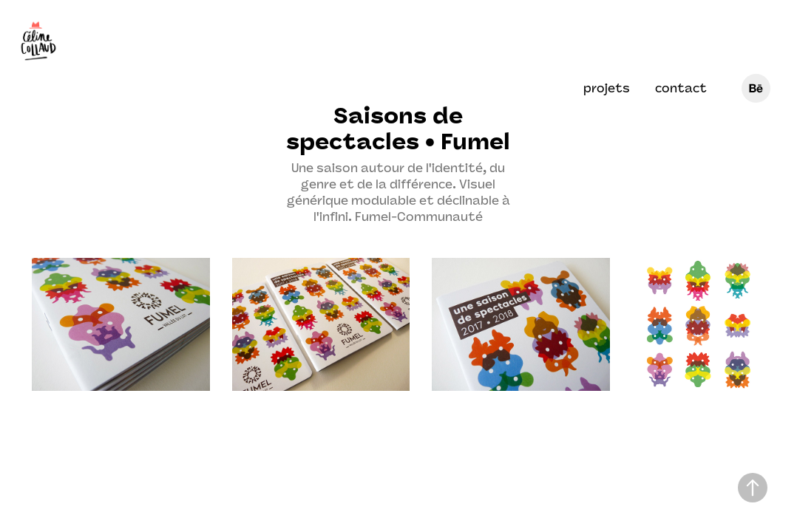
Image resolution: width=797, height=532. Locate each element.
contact (681, 88)
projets (607, 88)
